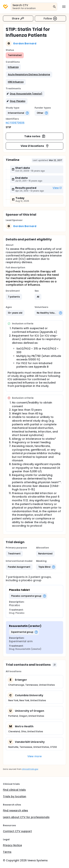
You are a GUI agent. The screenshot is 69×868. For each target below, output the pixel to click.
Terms (7, 852)
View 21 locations (35, 146)
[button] (13, 67)
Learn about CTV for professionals (26, 817)
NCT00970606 (15, 123)
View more (34, 756)
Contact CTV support (17, 831)
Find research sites (15, 810)
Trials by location (15, 796)
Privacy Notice (12, 845)
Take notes (35, 136)
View (57, 188)
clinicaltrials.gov (30, 769)
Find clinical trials (14, 790)
